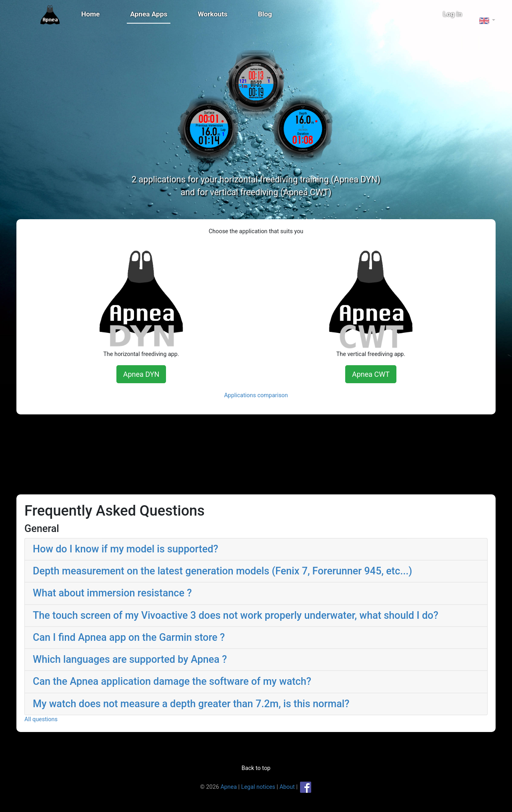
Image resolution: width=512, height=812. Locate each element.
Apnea (229, 787)
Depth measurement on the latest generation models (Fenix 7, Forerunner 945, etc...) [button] (240, 571)
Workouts (212, 14)
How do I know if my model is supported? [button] (143, 549)
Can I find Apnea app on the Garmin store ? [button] (146, 637)
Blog (265, 14)
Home (90, 14)
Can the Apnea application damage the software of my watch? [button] (190, 681)
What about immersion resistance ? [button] (130, 593)
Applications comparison (256, 395)
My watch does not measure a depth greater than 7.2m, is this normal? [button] (209, 704)
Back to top (256, 768)
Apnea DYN (150, 374)
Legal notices (258, 787)
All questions (59, 719)
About (287, 787)
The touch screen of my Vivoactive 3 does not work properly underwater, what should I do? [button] (253, 615)
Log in (453, 14)
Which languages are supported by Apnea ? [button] (147, 659)
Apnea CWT (362, 374)
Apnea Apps (149, 14)
